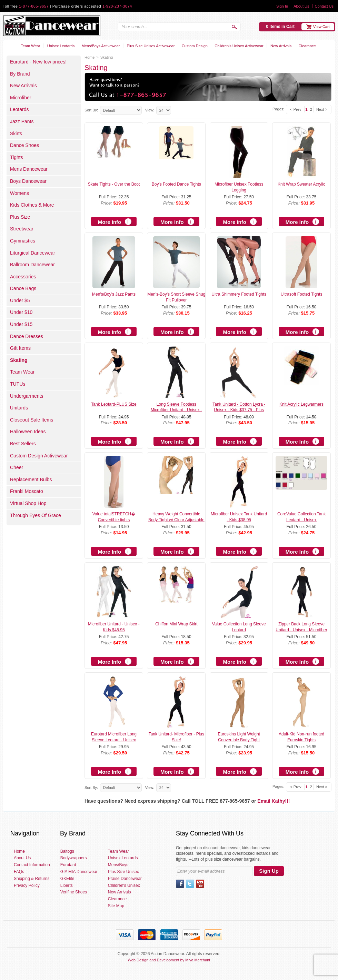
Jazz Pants (22, 121)
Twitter (190, 884)
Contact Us (324, 6)
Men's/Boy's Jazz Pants (114, 294)
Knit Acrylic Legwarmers (301, 404)
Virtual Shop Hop (28, 503)
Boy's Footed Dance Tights (176, 184)
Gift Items (20, 348)
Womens (19, 193)
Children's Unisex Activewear (239, 46)
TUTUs (18, 384)
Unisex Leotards (61, 46)
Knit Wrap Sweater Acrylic (301, 184)
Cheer (17, 467)
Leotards (19, 109)
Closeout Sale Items (32, 420)
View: (150, 110)
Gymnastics (23, 241)
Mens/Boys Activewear (101, 46)
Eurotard (68, 865)
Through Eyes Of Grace (36, 515)
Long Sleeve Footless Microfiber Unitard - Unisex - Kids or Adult (176, 410)
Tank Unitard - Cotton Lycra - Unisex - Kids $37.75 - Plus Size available (239, 410)
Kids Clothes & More (32, 205)
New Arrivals (281, 46)
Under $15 (21, 324)
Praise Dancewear (125, 879)
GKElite (67, 879)
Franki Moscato (27, 491)
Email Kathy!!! (274, 801)
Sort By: (91, 110)
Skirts (16, 133)
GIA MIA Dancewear (79, 872)
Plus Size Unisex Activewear (151, 46)
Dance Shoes (24, 145)
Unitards (19, 408)
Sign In (282, 6)
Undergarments (27, 396)
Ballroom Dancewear (32, 265)
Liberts (67, 885)
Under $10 (21, 312)
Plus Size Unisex (123, 872)
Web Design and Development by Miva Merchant (169, 960)
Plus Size (20, 217)
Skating (19, 360)
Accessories (23, 277)
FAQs (19, 872)
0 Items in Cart (280, 27)
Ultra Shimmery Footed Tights (239, 294)
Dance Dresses (27, 336)
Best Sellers (23, 444)
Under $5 (20, 300)
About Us (301, 6)
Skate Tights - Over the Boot (114, 184)
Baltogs (67, 851)
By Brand (20, 74)
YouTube (200, 884)
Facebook (180, 884)
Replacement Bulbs (31, 479)
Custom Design (195, 46)
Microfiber (21, 98)
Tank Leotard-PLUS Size (114, 404)
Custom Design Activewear (39, 456)
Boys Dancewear (28, 181)
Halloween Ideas (28, 432)
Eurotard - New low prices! (38, 62)
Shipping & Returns (32, 879)
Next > (322, 109)
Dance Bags (23, 288)
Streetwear (22, 229)
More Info (110, 222)
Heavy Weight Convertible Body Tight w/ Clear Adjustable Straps (176, 520)
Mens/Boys (118, 865)
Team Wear (30, 46)
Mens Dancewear (29, 169)
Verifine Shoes (74, 892)
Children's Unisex (124, 885)
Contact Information (32, 865)
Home (90, 57)
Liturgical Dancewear (33, 253)
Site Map (116, 906)
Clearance (307, 46)
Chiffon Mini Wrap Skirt (176, 624)
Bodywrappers (74, 858)
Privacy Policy (27, 885)
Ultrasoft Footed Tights (302, 294)
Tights (17, 157)
